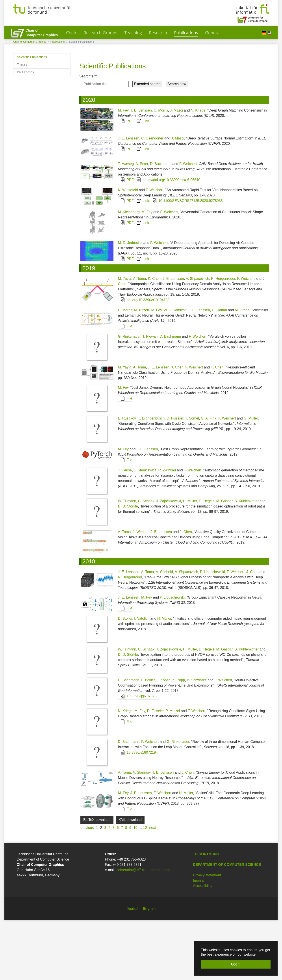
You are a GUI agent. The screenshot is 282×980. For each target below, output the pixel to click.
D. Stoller (125, 678)
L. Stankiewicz (145, 530)
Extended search (147, 144)
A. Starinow (142, 832)
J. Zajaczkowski (169, 561)
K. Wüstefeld (128, 250)
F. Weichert (188, 224)
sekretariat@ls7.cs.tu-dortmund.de (143, 930)
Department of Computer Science (227, 924)
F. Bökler (148, 740)
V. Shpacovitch (198, 338)
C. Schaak (146, 561)
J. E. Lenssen (141, 170)
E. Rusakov (127, 478)
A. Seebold (164, 632)
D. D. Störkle (128, 566)
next (152, 887)
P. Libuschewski (212, 632)
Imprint (198, 940)
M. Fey (123, 170)
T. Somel (192, 478)
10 (135, 887)
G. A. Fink (209, 478)
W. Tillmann (127, 561)
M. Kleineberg (129, 272)
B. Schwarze (197, 740)
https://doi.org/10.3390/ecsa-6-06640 (167, 240)
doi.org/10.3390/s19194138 (144, 360)
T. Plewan (150, 396)
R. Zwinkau (167, 530)
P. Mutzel (173, 771)
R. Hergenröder (223, 338)
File (125, 386)
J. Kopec (163, 740)
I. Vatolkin (142, 678)
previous (87, 887)
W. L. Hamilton (175, 370)
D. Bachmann (161, 224)
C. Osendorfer (152, 198)
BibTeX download (97, 880)
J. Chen (177, 427)
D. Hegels (206, 561)
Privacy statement (207, 935)
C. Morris (161, 170)
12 (145, 887)
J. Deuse (125, 530)
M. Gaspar (224, 561)
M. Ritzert (142, 370)
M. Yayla (125, 338)
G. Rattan (219, 370)
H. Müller (190, 561)
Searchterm (88, 136)
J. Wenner (141, 592)
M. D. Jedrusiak (130, 303)
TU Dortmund (206, 914)
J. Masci (176, 170)
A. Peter (142, 224)
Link (142, 181)
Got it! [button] (236, 964)
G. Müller (251, 478)
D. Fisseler (175, 478)
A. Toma (139, 338)
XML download (130, 880)
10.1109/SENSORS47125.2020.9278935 (186, 261)
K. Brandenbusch (151, 478)
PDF (126, 181)
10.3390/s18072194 (138, 812)
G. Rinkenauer (129, 396)
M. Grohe (242, 370)
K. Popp (179, 740)
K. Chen (154, 338)
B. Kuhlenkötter (246, 561)
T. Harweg (126, 224)
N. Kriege (198, 170)
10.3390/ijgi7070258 (138, 756)
